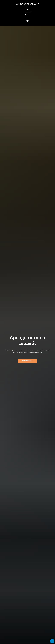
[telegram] (27, 21)
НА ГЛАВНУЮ (27, 12)
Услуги (28, 9)
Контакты (27, 15)
